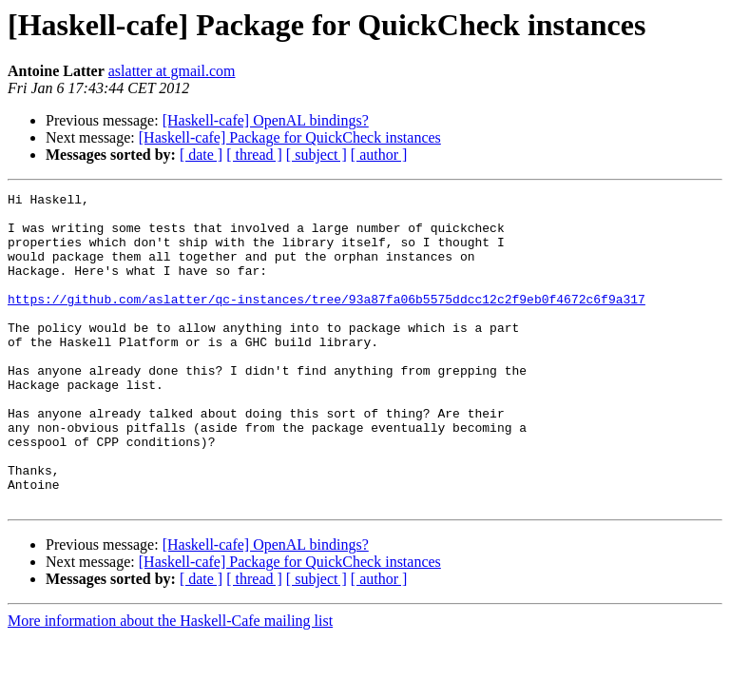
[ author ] (379, 155)
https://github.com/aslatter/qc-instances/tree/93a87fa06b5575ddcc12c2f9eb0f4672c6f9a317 (327, 321)
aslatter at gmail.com (172, 71)
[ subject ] (317, 155)
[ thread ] (254, 155)
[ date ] (201, 155)
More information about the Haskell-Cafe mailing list (170, 683)
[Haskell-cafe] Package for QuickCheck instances (290, 137)
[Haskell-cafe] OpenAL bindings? (266, 120)
